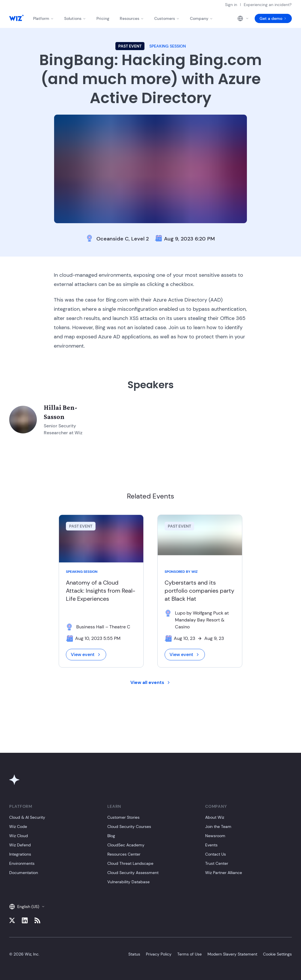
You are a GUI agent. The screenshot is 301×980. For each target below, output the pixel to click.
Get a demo (273, 18)
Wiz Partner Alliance (224, 873)
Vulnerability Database (128, 882)
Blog (111, 836)
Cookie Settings (277, 954)
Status (134, 954)
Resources (132, 18)
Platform (43, 18)
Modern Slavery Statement (232, 954)
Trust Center (217, 863)
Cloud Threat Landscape (130, 863)
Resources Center (124, 854)
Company (201, 18)
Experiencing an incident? (268, 5)
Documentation (24, 873)
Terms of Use (189, 954)
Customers (167, 18)
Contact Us (216, 854)
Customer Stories (123, 817)
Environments (22, 863)
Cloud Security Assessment (133, 873)
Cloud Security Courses (129, 827)
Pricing (103, 18)
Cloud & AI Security (27, 817)
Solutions (75, 18)
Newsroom (215, 836)
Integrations (20, 854)
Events (211, 845)
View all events (151, 682)
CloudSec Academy (126, 845)
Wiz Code (18, 827)
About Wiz (215, 817)
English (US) (27, 907)
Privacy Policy (159, 954)
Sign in (231, 5)
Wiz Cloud (19, 836)
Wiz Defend (20, 845)
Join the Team (218, 827)
